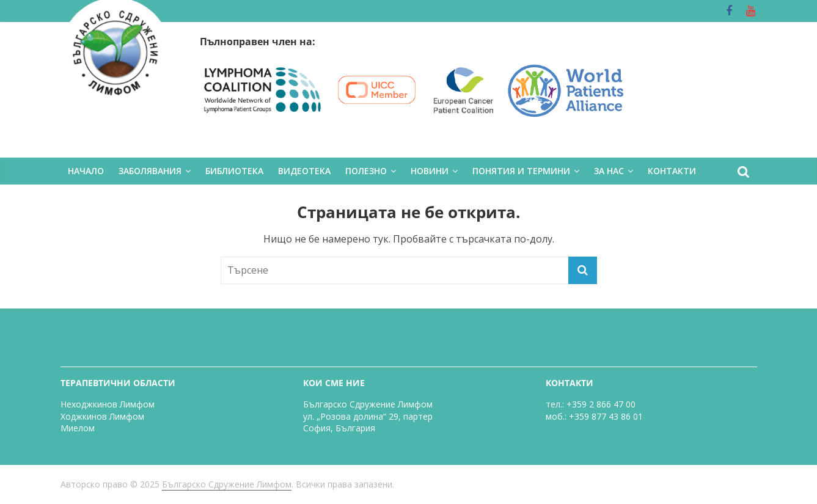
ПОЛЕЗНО (366, 171)
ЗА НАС (609, 171)
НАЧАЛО (86, 171)
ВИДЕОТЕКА (304, 171)
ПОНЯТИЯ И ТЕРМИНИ (521, 171)
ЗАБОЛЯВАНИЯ (150, 171)
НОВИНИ (430, 171)
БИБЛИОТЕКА (234, 171)
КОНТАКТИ (672, 171)
